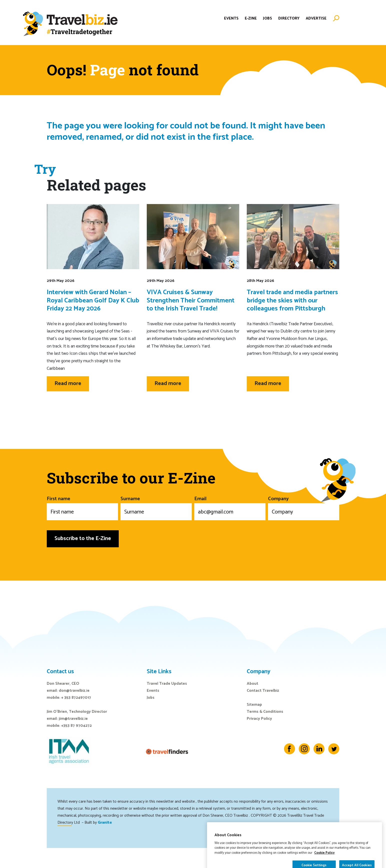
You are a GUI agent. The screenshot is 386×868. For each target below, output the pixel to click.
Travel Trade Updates (167, 684)
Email (230, 507)
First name (82, 507)
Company (304, 507)
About (252, 684)
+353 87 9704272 (76, 726)
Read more (68, 384)
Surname (156, 507)
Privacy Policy (259, 719)
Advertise (316, 18)
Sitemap (254, 705)
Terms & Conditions (265, 712)
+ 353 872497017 (76, 698)
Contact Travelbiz (263, 691)
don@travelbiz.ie (74, 691)
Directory (289, 18)
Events (231, 18)
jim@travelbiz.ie (73, 719)
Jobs (267, 18)
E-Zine (251, 18)
